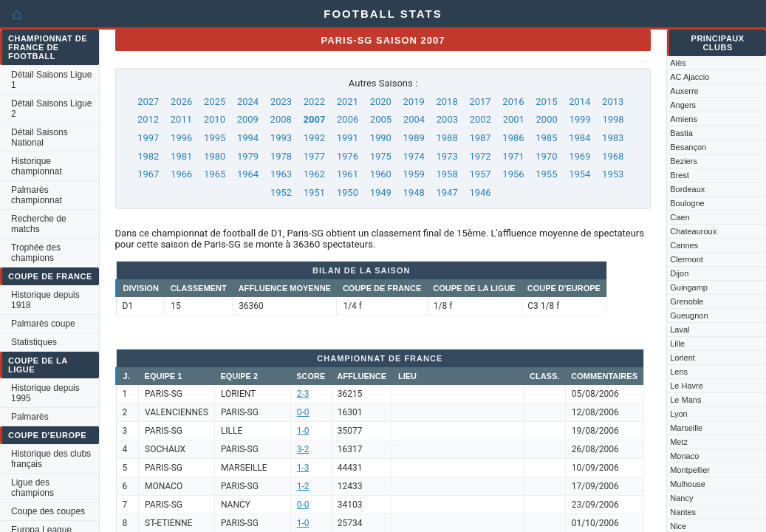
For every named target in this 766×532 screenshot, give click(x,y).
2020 (381, 102)
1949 (381, 192)
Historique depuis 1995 (45, 393)
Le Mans (685, 400)
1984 (579, 138)
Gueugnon (689, 316)
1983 (613, 138)
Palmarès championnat (37, 195)
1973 (447, 156)
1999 (579, 119)
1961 (348, 174)
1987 (480, 138)
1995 (215, 138)
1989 (414, 138)
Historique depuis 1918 (45, 300)
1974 (414, 156)
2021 (348, 102)
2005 (381, 119)
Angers (683, 105)
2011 (181, 119)
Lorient (683, 358)
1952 (281, 192)
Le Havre (687, 386)
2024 (248, 102)
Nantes (683, 512)
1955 (546, 174)
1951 (314, 192)
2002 (481, 119)
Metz (679, 442)
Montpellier (690, 470)
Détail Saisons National (40, 137)
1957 (480, 174)
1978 (281, 156)
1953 (613, 174)
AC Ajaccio (690, 77)
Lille (677, 344)
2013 (613, 102)
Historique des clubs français (51, 459)
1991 (348, 138)
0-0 (303, 412)
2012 (148, 119)
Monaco (684, 456)
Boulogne (687, 203)
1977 (314, 156)
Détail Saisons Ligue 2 (51, 109)
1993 (281, 138)
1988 (447, 138)
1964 (248, 174)
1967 (148, 174)
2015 (546, 102)
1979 (248, 156)
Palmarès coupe (43, 324)
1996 (181, 138)
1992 (314, 138)
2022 (314, 102)
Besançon (688, 147)
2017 (480, 102)
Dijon (679, 273)
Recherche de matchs (39, 224)
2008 (281, 119)
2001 (514, 119)
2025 (215, 102)
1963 (281, 174)
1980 (215, 156)
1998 (613, 119)
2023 (281, 102)
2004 (414, 119)
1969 (579, 156)
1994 (248, 138)
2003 (447, 119)
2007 (315, 119)
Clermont (687, 259)
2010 (215, 119)
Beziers (684, 161)
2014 (579, 102)
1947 (447, 192)
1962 (314, 174)
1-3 (303, 468)
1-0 (303, 431)
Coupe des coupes (48, 511)
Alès (678, 63)
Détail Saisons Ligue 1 (51, 80)
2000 (547, 119)
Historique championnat (37, 166)
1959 (414, 174)
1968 (613, 156)
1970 (546, 156)
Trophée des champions (36, 253)
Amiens (684, 119)
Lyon (678, 414)
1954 (579, 174)
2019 (414, 102)
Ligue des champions (33, 488)
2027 (148, 102)
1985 (546, 138)
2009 (248, 119)
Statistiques (34, 342)
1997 (148, 138)
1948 (414, 192)
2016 (513, 102)
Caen (680, 217)
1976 (348, 156)
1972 (480, 156)
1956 (513, 174)
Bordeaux (687, 189)
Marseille (686, 428)
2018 (447, 102)
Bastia (681, 133)
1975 (381, 156)
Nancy (681, 498)
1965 (215, 174)
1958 (447, 174)
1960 (381, 174)
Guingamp (689, 287)
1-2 (303, 486)
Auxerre (684, 91)
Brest (680, 175)
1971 (513, 156)
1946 (480, 192)
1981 (181, 156)
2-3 (303, 394)
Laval (680, 330)
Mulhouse (688, 484)
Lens (679, 372)
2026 (181, 102)
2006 (348, 119)
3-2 (303, 449)
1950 (348, 192)
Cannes (684, 245)
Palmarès (30, 417)
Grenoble (687, 301)
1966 (181, 174)
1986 (513, 138)
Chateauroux (693, 231)
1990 (381, 138)
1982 (148, 156)
